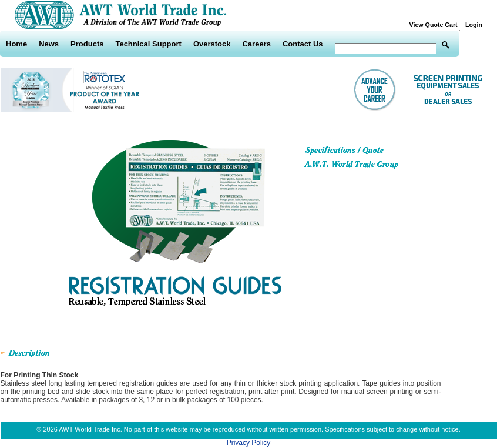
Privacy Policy (249, 443)
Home (16, 44)
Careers (256, 44)
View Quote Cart (436, 25)
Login (474, 25)
